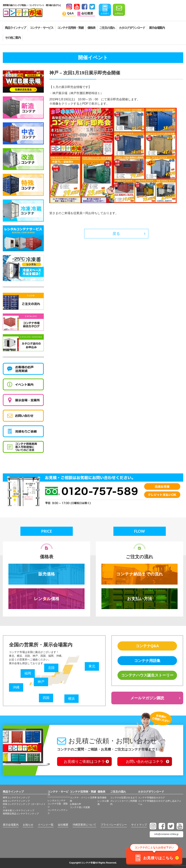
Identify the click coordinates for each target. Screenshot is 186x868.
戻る (116, 234)
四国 (46, 698)
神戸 (41, 682)
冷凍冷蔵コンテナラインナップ (19, 810)
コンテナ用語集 (147, 661)
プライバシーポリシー (114, 825)
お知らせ (28, 825)
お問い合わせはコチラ (145, 762)
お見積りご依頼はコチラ (84, 762)
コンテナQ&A (147, 646)
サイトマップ (139, 825)
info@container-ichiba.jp (166, 834)
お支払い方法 (140, 599)
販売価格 (47, 574)
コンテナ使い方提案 (80, 807)
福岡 (28, 673)
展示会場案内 (11, 825)
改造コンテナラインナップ (16, 801)
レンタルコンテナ (57, 801)
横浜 (71, 699)
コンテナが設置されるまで (124, 798)
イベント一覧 (46, 825)
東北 (92, 666)
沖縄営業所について (84, 825)
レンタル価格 (47, 599)
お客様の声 (75, 804)
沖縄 (16, 687)
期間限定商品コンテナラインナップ (21, 814)
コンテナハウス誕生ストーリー (147, 675)
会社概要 (63, 825)
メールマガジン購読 (147, 698)
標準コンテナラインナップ (16, 798)
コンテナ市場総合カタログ (151, 798)
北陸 (51, 668)
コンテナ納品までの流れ (140, 574)
